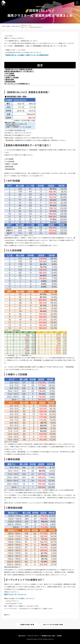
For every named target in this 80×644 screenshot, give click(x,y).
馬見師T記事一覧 (16, 26)
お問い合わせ (22, 636)
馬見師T (9, 26)
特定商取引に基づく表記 (48, 636)
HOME (4, 26)
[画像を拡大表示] (20, 129)
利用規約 (59, 636)
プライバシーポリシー (34, 636)
